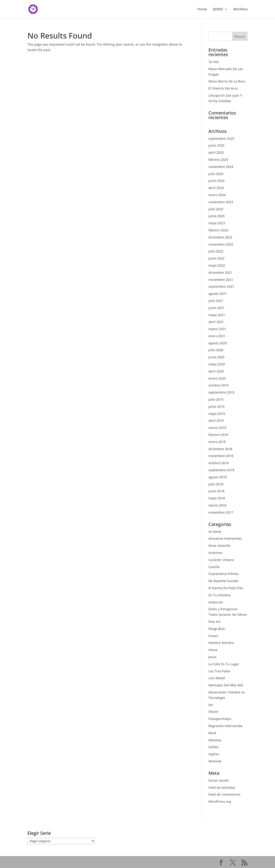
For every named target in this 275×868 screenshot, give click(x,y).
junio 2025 (216, 145)
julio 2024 (216, 174)
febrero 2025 (218, 160)
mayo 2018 (217, 498)
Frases (213, 636)
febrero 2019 (218, 435)
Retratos (215, 740)
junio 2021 (216, 308)
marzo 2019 (217, 428)
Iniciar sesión (219, 780)
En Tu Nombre (220, 595)
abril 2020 (216, 371)
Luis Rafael (217, 678)
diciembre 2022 (220, 237)
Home (202, 9)
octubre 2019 (218, 385)
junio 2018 (216, 491)
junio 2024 (216, 181)
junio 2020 (216, 357)
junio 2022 (216, 258)
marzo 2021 (217, 329)
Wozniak (215, 761)
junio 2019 (216, 407)
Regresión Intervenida (225, 726)
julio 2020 (216, 350)
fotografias (217, 629)
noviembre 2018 (221, 456)
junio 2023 (216, 216)
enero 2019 (217, 442)
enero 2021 (217, 336)
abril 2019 (216, 420)
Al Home (215, 532)
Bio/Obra (241, 9)
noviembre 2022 (221, 244)
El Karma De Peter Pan (226, 588)
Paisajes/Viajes (220, 719)
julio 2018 (216, 484)
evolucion (216, 602)
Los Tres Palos (219, 671)
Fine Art (214, 622)
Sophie (214, 754)
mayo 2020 (217, 364)
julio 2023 (216, 209)
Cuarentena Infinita (223, 574)
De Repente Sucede (223, 581)
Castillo (214, 567)
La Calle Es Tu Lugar (224, 664)
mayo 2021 (217, 315)
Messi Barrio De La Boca (227, 81)
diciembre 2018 (220, 449)
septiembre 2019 (221, 392)
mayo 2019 (217, 414)
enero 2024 (217, 195)
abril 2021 (216, 322)
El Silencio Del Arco (223, 88)
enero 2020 (217, 378)
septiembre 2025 (221, 138)
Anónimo (215, 553)
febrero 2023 (218, 230)
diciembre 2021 (220, 272)
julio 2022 (216, 251)
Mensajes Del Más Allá (226, 685)
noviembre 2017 (221, 512)
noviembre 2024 (221, 167)
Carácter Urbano (221, 560)
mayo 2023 (217, 223)
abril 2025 (216, 152)
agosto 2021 (218, 294)
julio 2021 (216, 301)
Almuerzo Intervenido (225, 538)
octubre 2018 (218, 463)
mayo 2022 (217, 265)
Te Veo (214, 62)
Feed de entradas (222, 787)
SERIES (218, 9)
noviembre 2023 (221, 202)
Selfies (213, 747)
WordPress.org (220, 801)
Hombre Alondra (221, 643)
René (212, 733)
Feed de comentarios (224, 794)
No (211, 705)
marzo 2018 (217, 505)
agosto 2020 (218, 343)
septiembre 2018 (221, 470)
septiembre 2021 (221, 286)
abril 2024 (216, 188)
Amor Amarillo (219, 546)
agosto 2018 (218, 477)
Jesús (212, 657)
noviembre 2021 (221, 280)
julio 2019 (216, 399)
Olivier (213, 712)
